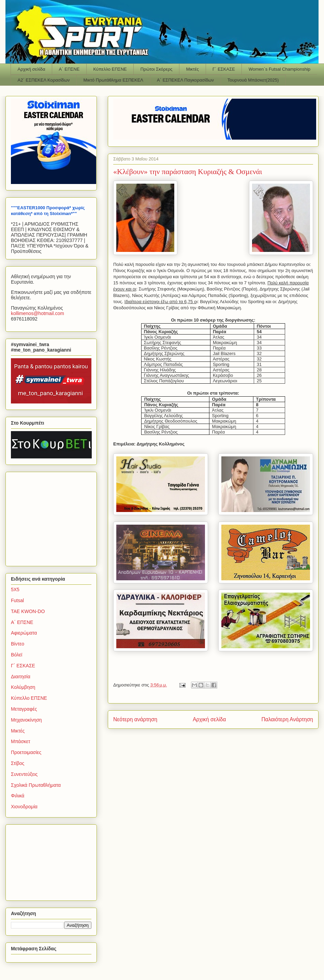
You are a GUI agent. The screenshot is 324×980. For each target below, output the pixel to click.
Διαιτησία (21, 677)
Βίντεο (18, 644)
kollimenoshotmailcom (38, 313)
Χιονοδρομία (24, 807)
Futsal (17, 600)
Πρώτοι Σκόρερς (157, 69)
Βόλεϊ (17, 655)
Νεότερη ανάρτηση (135, 719)
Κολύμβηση (23, 687)
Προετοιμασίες (26, 752)
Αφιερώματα (24, 633)
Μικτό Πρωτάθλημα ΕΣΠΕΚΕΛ (113, 80)
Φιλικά (18, 796)
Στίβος (18, 763)
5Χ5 (15, 590)
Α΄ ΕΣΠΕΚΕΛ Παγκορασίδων (185, 80)
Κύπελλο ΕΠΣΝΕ (110, 69)
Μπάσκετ (21, 741)
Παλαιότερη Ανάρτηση (287, 719)
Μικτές (193, 69)
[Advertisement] (54, 517)
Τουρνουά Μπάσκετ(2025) (253, 80)
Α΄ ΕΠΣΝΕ (69, 69)
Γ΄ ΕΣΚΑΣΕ (224, 69)
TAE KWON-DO (28, 611)
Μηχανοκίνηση (26, 720)
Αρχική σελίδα (32, 69)
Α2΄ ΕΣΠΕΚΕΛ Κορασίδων (44, 80)
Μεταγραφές (24, 709)
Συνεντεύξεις (24, 774)
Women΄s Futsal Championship (279, 69)
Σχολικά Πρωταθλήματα (36, 785)
